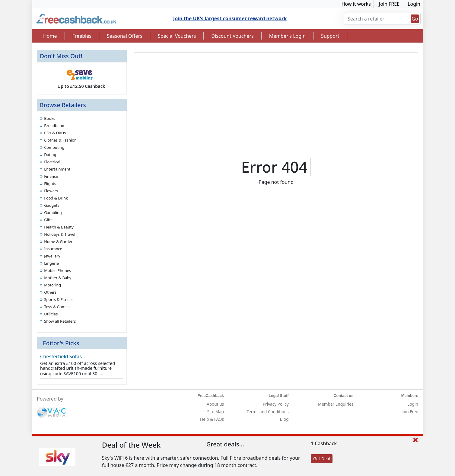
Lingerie (51, 263)
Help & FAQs (212, 419)
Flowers (51, 191)
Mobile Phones (57, 270)
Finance (51, 176)
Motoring (52, 285)
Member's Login (287, 36)
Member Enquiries (336, 404)
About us (215, 404)
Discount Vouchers (232, 36)
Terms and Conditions (267, 412)
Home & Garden (59, 241)
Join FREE (389, 4)
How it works (356, 4)
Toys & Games (57, 307)
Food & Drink (56, 198)
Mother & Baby (58, 278)
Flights (50, 184)
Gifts (48, 220)
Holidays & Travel (60, 234)
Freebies (82, 36)
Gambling (53, 212)
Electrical (52, 162)
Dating (50, 155)
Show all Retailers (60, 321)
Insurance (53, 249)
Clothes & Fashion (60, 140)
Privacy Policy (276, 404)
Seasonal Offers (125, 36)
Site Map (216, 412)
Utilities (51, 314)
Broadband (54, 126)
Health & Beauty (59, 227)
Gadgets (52, 205)
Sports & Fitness (59, 299)
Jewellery (52, 256)
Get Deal (322, 459)
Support (330, 36)
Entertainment (57, 169)
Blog (284, 419)
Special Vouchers (177, 36)
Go (415, 19)
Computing (54, 147)
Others (50, 292)
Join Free (410, 412)
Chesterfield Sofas (61, 356)
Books (50, 118)
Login (414, 4)
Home (50, 36)
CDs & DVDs (55, 133)
